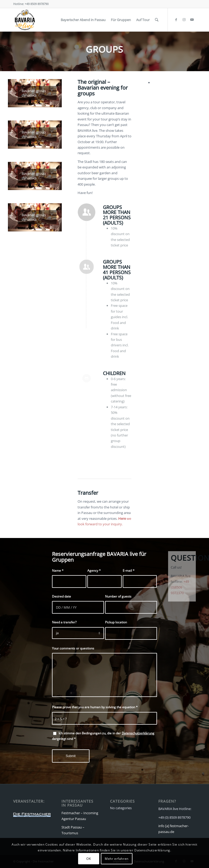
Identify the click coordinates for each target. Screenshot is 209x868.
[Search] (157, 20)
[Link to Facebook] (176, 20)
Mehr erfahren (117, 859)
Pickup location (116, 622)
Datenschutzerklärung (138, 733)
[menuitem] (83, 20)
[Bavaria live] (25, 20)
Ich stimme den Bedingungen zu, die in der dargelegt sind (103, 736)
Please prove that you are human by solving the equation (95, 707)
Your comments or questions (73, 648)
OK (89, 859)
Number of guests (118, 596)
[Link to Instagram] (184, 20)
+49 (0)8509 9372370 (180, 587)
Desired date (61, 596)
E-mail (129, 571)
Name (58, 571)
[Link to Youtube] (192, 20)
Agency (94, 571)
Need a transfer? (64, 622)
